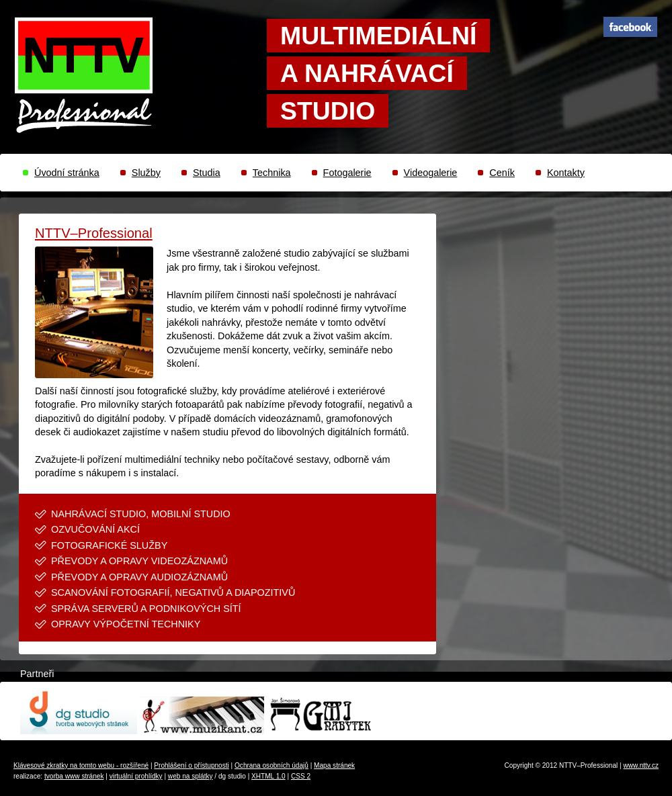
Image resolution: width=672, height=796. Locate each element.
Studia (207, 173)
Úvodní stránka (67, 173)
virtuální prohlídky (136, 776)
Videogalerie (431, 173)
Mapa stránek (334, 765)
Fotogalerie (347, 173)
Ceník (502, 173)
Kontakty (566, 173)
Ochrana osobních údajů (271, 765)
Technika (272, 173)
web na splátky (191, 776)
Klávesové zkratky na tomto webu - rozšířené (81, 765)
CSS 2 (301, 776)
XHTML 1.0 (268, 776)
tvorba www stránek (74, 776)
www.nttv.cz (641, 765)
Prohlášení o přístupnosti (192, 765)
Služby (146, 173)
